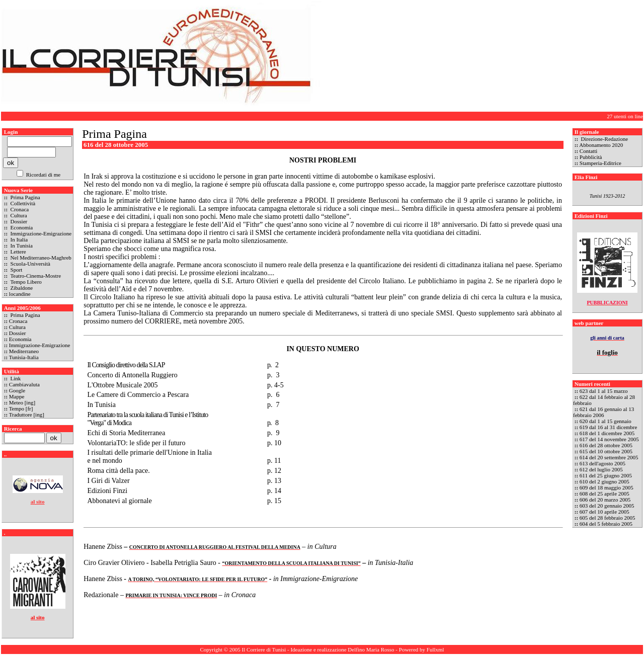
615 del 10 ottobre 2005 (606, 451)
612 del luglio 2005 (601, 469)
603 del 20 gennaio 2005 (607, 506)
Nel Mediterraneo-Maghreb (40, 258)
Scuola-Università (30, 264)
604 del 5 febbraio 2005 (606, 524)
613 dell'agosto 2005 (602, 463)
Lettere (18, 252)
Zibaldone (21, 288)
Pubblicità (591, 157)
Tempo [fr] (21, 408)
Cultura (18, 215)
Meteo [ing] (22, 402)
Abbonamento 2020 (601, 145)
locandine (20, 294)
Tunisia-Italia (24, 357)
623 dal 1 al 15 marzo (604, 391)
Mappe (17, 396)
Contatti (588, 151)
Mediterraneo (24, 351)
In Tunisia (21, 245)
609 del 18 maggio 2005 (607, 487)
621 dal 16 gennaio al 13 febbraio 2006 (603, 412)
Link (15, 378)
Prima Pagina (25, 197)
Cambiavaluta (24, 384)
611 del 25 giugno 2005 (606, 475)
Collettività (22, 203)
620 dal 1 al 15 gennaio (606, 421)
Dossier (18, 221)
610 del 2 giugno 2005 (605, 481)
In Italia (18, 239)
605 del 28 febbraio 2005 (608, 518)
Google (17, 390)
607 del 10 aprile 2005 (605, 512)
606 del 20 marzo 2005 (605, 500)
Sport (16, 270)
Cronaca (19, 209)
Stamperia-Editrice (600, 163)
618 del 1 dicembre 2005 (607, 433)
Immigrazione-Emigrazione (40, 233)
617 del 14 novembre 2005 (609, 439)
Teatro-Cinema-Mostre (35, 276)
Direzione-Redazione (604, 139)
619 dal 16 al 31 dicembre (609, 427)
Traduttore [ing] (27, 415)
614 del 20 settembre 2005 (609, 457)
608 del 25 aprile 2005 (605, 494)
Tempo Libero (25, 282)
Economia (21, 227)
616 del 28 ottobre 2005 (606, 445)
